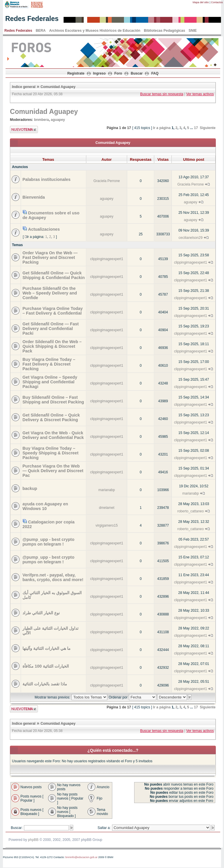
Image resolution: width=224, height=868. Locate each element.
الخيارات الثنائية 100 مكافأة (46, 666)
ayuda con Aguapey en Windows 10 (45, 506)
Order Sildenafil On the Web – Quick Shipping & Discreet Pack (52, 346)
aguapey (58, 120)
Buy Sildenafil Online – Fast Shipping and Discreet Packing (53, 400)
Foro (118, 73)
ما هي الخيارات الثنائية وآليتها (47, 648)
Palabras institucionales (47, 179)
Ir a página (162, 128)
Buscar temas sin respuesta (162, 94)
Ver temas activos (200, 94)
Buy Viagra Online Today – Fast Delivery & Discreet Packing (49, 364)
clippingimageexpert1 (107, 259)
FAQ (155, 73)
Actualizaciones (44, 229)
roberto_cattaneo (191, 511)
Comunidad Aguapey (58, 87)
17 (196, 128)
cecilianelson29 (190, 238)
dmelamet (107, 508)
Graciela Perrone (107, 181)
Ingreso (99, 73)
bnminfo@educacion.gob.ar (81, 857)
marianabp (107, 490)
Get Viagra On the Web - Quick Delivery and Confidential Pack (53, 435)
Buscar (137, 73)
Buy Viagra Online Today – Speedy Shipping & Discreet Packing (50, 453)
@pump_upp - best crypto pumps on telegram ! (48, 542)
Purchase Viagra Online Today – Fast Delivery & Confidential (53, 311)
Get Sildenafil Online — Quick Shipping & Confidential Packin (54, 275)
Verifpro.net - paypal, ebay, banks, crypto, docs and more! (53, 577)
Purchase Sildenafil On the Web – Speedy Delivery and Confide (50, 293)
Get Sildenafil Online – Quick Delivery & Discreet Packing (51, 417)
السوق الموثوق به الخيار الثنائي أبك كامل (52, 595)
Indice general (24, 87)
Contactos (217, 2)
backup (30, 488)
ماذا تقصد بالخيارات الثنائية (45, 684)
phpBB (33, 840)
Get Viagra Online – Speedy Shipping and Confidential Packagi (50, 382)
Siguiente (208, 128)
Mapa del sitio (201, 2)
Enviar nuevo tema (24, 129)
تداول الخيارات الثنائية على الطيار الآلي (50, 631)
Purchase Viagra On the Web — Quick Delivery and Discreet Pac (53, 471)
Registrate (76, 73)
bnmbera (42, 120)
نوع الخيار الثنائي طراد (41, 613)
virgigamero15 (107, 525)
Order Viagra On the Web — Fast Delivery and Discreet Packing (50, 257)
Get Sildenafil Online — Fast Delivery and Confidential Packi (51, 329)
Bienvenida (34, 197)
